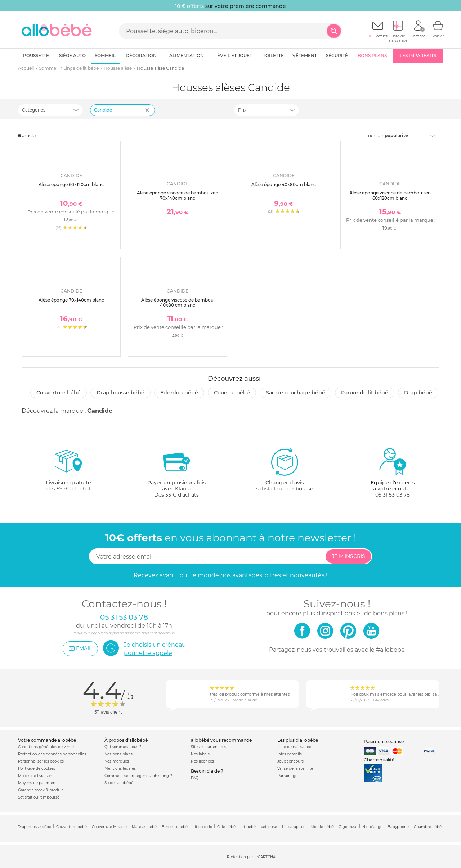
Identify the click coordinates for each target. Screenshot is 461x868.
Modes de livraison (35, 776)
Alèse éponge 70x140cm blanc (71, 300)
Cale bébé (226, 827)
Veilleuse (269, 827)
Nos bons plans (118, 754)
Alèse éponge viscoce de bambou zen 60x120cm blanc (390, 195)
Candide (100, 411)
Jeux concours (290, 761)
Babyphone (398, 827)
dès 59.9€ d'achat (68, 473)
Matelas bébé (144, 827)
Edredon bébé (179, 393)
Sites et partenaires (209, 747)
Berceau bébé (175, 827)
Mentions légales (120, 768)
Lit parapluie (294, 827)
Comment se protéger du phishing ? (138, 776)
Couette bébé (232, 393)
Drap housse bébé (120, 393)
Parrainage (287, 776)
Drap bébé (418, 393)
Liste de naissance (294, 747)
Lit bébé (248, 827)
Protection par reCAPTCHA (251, 857)
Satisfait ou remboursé (39, 797)
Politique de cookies (37, 768)
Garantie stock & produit (41, 790)
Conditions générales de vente (46, 747)
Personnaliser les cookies (41, 761)
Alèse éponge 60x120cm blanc (71, 184)
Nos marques (117, 761)
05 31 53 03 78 (393, 495)
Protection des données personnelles (52, 754)
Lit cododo (202, 827)
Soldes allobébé (119, 783)
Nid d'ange (372, 827)
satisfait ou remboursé (285, 470)
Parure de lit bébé (365, 393)
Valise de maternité (295, 768)
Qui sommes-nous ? (123, 747)
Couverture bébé (59, 393)
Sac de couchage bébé (296, 393)
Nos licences (202, 761)
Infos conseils (290, 754)
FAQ (195, 778)
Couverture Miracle (109, 827)
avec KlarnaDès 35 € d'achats (176, 473)
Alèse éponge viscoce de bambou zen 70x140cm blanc (178, 195)
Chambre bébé (428, 827)
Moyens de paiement (37, 783)
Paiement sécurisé (384, 742)
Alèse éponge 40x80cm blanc (284, 184)
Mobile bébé (322, 827)
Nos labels (200, 754)
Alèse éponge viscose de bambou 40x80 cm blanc (177, 302)
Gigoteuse (348, 827)
